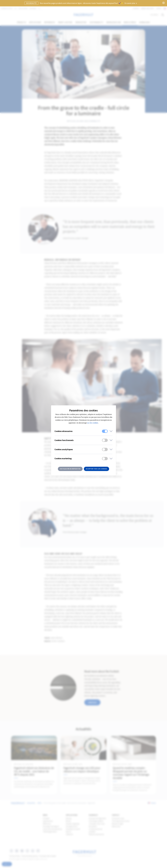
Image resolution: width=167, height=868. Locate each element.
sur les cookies (93, 423)
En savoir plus (131, 3)
